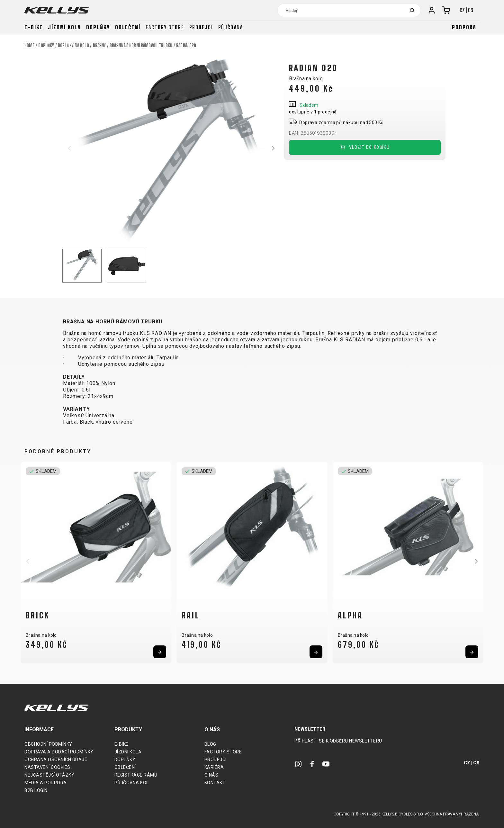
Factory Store (223, 752)
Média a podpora (46, 783)
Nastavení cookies (47, 767)
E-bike (34, 27)
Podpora (464, 27)
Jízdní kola (64, 27)
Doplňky (98, 27)
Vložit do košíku (365, 148)
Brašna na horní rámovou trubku (141, 45)
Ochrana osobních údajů (56, 760)
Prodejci (201, 27)
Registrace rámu (136, 775)
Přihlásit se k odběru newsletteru (338, 741)
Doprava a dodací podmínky (59, 752)
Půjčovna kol (132, 783)
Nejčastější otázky (49, 775)
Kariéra (214, 767)
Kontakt (215, 783)
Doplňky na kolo (73, 45)
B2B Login (36, 790)
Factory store (165, 27)
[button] (69, 148)
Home (29, 45)
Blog (210, 744)
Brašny (99, 45)
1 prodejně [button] (325, 112)
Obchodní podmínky (48, 744)
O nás (212, 775)
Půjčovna (231, 27)
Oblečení (128, 27)
